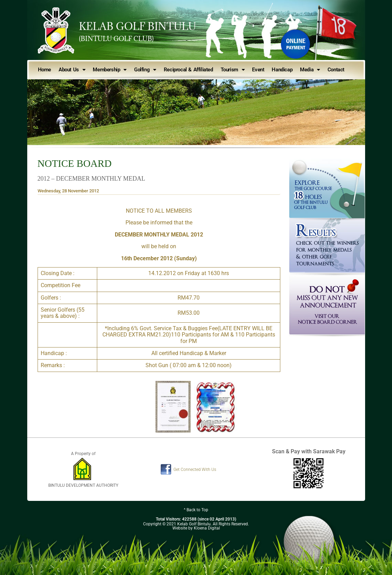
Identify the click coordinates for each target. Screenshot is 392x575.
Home (44, 70)
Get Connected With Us (195, 470)
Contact (336, 70)
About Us (72, 70)
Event (258, 70)
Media (310, 70)
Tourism (233, 70)
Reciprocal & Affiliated (188, 70)
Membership (110, 70)
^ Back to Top (196, 510)
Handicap (282, 70)
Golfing (145, 70)
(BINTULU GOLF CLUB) (116, 39)
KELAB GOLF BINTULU (138, 26)
